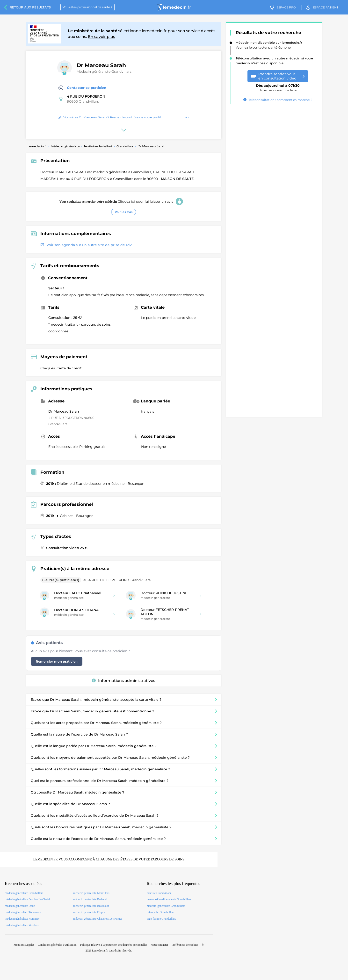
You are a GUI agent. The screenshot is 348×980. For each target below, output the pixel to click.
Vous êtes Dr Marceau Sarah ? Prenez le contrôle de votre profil (110, 117)
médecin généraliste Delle (20, 906)
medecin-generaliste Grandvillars (166, 906)
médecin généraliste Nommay (22, 919)
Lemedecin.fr (37, 146)
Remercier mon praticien (57, 661)
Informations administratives (123, 681)
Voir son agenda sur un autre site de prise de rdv (86, 245)
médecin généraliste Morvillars (91, 893)
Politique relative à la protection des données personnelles (114, 945)
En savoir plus (101, 37)
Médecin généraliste (65, 146)
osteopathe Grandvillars (160, 912)
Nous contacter (159, 945)
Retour (30, 7)
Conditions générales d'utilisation (57, 945)
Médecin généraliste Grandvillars (104, 72)
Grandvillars (125, 146)
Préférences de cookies (185, 945)
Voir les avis (124, 212)
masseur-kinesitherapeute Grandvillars (169, 899)
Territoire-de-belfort (98, 146)
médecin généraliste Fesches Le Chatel (27, 899)
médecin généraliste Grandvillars (24, 893)
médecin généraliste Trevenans (23, 912)
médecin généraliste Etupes (89, 912)
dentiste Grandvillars (159, 893)
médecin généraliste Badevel (90, 899)
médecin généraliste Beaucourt (91, 906)
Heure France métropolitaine (278, 86)
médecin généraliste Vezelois (22, 925)
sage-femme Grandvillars (161, 919)
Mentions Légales (24, 945)
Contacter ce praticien (82, 88)
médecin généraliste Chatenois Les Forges (98, 919)
